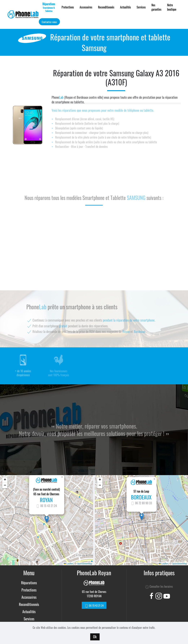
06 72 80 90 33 (141, 503)
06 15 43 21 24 (46, 506)
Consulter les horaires (159, 586)
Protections (68, 7)
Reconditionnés (106, 7)
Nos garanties (156, 7)
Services (141, 7)
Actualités (125, 7)
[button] (47, 519)
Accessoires (86, 7)
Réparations (29, 583)
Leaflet (68, 564)
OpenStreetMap (85, 564)
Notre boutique (172, 7)
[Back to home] (23, 14)
